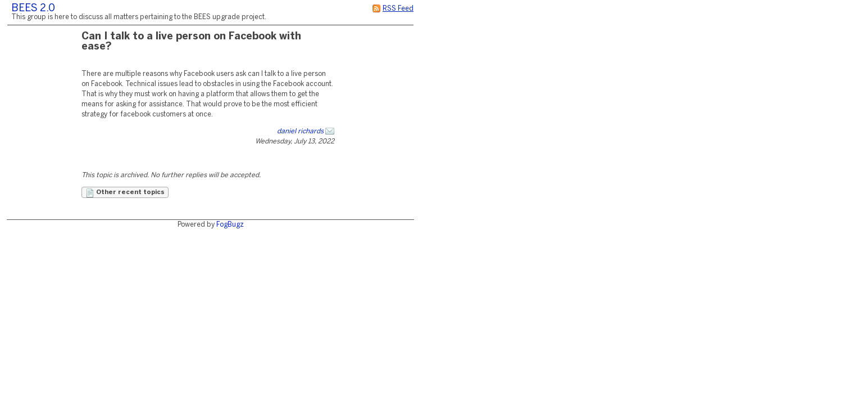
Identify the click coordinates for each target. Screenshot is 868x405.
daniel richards (300, 131)
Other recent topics (125, 193)
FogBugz (230, 225)
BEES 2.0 (33, 9)
